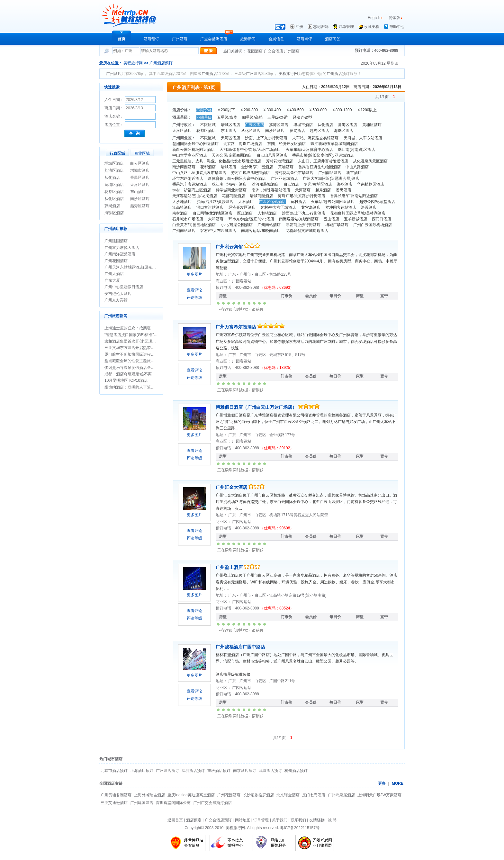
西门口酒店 (382, 219)
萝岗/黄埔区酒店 (318, 184)
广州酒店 (180, 39)
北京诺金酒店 (288, 795)
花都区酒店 (114, 192)
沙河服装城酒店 (265, 184)
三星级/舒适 (278, 117)
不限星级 (204, 117)
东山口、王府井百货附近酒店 (323, 161)
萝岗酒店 (112, 206)
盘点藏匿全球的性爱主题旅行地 (131, 361)
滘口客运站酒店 (210, 207)
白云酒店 (291, 184)
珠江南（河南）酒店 (229, 184)
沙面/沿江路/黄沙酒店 (215, 202)
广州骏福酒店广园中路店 (240, 647)
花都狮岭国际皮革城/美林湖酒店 (358, 213)
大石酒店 (246, 202)
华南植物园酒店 (371, 184)
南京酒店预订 (245, 771)
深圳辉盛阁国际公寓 (173, 803)
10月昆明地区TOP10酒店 (126, 380)
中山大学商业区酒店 (190, 155)
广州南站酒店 (330, 173)
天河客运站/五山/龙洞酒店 (195, 196)
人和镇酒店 (267, 213)
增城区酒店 (114, 163)
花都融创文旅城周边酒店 (307, 231)
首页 (122, 39)
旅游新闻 (248, 39)
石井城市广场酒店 (188, 219)
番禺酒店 (344, 190)
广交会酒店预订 (218, 820)
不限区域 (208, 125)
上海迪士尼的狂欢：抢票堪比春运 (133, 328)
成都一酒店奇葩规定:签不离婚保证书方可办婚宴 (145, 374)
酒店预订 (151, 39)
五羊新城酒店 (355, 219)
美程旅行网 (133, 63)
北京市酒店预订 (114, 771)
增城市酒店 (140, 170)
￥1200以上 (367, 110)
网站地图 (243, 820)
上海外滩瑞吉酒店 (149, 795)
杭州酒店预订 (296, 771)
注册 (299, 27)
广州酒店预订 (161, 63)
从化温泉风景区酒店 (370, 161)
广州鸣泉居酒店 (341, 795)
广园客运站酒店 (272, 202)
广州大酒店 (114, 274)
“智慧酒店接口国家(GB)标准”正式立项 (137, 335)
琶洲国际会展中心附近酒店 (195, 144)
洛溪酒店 (369, 207)
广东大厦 (112, 280)
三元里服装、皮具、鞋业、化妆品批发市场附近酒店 (217, 161)
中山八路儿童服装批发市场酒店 (199, 173)
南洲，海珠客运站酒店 (271, 190)
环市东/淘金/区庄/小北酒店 (251, 219)
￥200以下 (226, 110)
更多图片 (194, 274)
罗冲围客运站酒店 (341, 207)
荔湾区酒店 (114, 170)
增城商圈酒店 (261, 196)
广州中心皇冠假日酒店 (124, 287)
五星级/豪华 (227, 117)
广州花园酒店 (116, 261)
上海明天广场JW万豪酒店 (379, 795)
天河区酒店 (140, 185)
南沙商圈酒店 (184, 167)
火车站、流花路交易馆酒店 (315, 138)
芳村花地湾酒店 (279, 161)
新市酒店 (354, 173)
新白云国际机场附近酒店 (194, 150)
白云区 (261, 274)
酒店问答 (333, 39)
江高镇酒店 (182, 207)
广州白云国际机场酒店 (373, 225)
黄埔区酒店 (114, 185)
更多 (382, 783)
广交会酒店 (274, 51)
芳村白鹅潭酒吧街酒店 (250, 173)
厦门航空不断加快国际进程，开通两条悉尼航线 (145, 354)
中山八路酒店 (357, 167)
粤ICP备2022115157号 (300, 828)
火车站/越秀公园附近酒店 (333, 202)
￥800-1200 (342, 110)
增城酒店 (229, 167)
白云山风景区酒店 (272, 155)
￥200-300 (249, 110)
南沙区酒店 (140, 199)
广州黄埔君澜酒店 (116, 795)
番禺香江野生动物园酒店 (319, 167)
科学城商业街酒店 (231, 190)
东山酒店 (138, 192)
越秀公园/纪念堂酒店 (377, 202)
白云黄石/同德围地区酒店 (194, 225)
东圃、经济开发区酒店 (286, 144)
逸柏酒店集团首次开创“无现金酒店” (135, 341)
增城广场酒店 (337, 225)
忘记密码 (321, 27)
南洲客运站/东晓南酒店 (299, 219)
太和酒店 (216, 219)
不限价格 (204, 110)
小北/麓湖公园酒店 (237, 225)
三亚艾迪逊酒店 (114, 803)
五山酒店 (331, 219)
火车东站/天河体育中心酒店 (309, 150)
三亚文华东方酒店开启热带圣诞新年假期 (139, 348)
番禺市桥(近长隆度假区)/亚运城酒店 (323, 155)
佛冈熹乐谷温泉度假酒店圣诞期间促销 (137, 368)
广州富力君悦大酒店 (122, 248)
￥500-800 (318, 110)
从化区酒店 (114, 199)
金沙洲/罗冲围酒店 (257, 167)
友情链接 (317, 820)
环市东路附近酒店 (188, 178)
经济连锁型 (302, 117)
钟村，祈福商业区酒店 (192, 190)
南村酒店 (180, 213)
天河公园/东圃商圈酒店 (232, 155)
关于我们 (280, 820)
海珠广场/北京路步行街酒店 (302, 196)
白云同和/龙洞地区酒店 (212, 213)
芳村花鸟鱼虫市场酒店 (294, 173)
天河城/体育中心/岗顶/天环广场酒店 (250, 150)
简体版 (395, 18)
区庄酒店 (245, 213)
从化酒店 (112, 178)
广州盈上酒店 (230, 567)
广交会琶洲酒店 (214, 39)
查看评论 (194, 290)
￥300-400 (272, 110)
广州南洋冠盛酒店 (120, 254)
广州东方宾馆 (116, 300)
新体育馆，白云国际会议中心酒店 (237, 178)
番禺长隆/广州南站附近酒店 (354, 196)
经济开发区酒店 (242, 207)
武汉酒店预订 (270, 771)
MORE (398, 783)
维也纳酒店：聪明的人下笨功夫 (131, 387)
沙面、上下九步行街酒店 (266, 138)
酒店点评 (304, 39)
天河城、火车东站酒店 (363, 138)
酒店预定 (194, 820)
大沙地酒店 (182, 202)
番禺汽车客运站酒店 (190, 184)
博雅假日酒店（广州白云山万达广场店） (257, 407)
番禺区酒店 (140, 178)
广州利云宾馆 (230, 247)
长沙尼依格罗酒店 (258, 795)
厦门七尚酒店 (314, 795)
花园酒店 (255, 51)
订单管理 (346, 27)
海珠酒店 (345, 184)
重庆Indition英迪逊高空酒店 (191, 795)
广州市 (246, 274)
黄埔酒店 (286, 167)
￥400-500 (295, 110)
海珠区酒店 (114, 213)
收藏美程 (372, 27)
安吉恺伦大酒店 (118, 294)
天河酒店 (303, 190)
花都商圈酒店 (233, 196)
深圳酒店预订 (193, 771)
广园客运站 (242, 281)
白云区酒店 (140, 163)
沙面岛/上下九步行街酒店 (304, 213)
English (374, 18)
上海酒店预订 (142, 771)
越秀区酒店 (140, 206)
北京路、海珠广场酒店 (243, 144)
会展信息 (276, 39)
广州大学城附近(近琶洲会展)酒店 (331, 178)
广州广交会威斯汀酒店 (212, 803)
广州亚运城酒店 (284, 178)
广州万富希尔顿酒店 (237, 327)
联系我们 (298, 820)
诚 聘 (332, 820)
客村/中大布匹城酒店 (278, 207)
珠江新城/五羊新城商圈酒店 (334, 144)
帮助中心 (397, 27)
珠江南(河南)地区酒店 (356, 150)
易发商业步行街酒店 (303, 225)
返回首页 (175, 820)
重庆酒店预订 (219, 771)
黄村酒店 (298, 202)
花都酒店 (208, 167)
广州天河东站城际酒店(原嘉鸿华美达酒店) (140, 267)
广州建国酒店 (116, 241)
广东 (233, 274)
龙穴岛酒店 (311, 207)
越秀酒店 (323, 190)
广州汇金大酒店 (232, 487)
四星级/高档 (252, 117)
